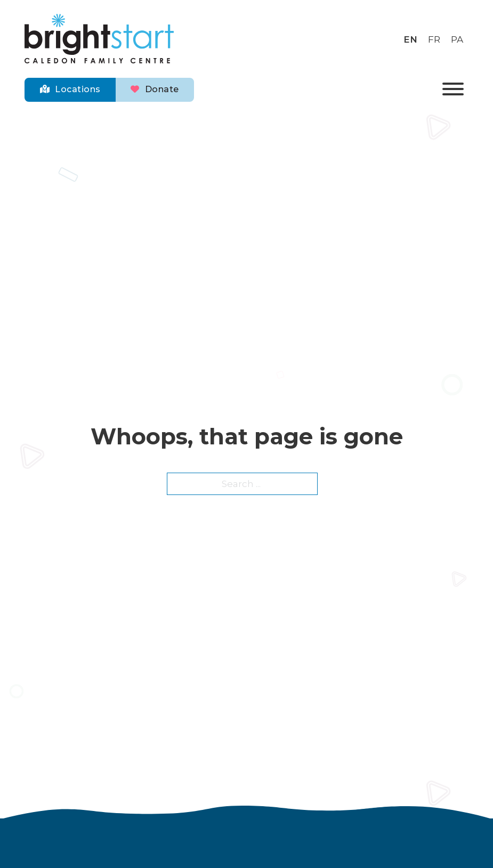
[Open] (453, 90)
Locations (70, 89)
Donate (155, 89)
